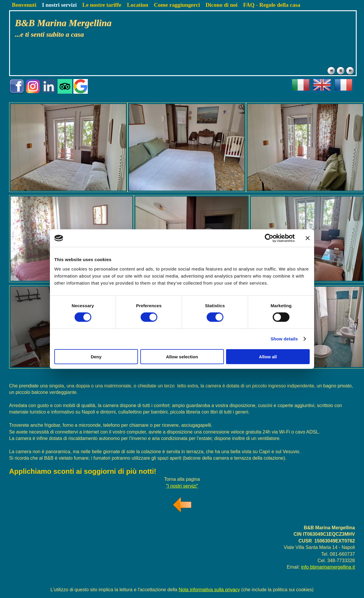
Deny (96, 356)
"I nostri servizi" (182, 486)
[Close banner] (308, 238)
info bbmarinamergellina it (328, 567)
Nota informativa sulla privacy (209, 590)
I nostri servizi (59, 5)
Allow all (268, 356)
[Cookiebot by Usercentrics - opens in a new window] (269, 238)
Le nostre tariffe (102, 5)
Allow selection (182, 356)
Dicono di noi (221, 5)
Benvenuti (24, 5)
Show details (284, 339)
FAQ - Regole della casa (272, 5)
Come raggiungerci (177, 5)
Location (138, 5)
